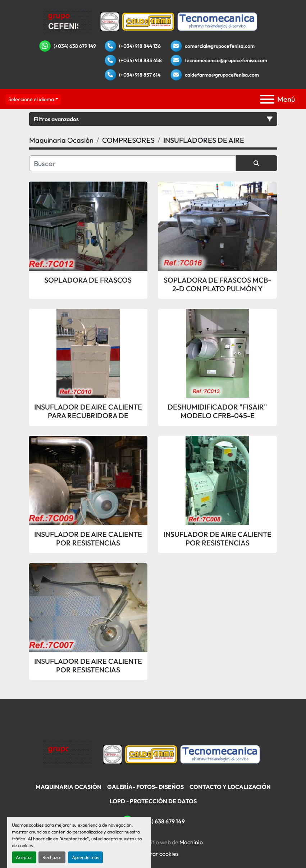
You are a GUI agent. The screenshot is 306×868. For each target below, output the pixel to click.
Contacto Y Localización (230, 787)
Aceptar (24, 857)
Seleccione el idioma (31, 99)
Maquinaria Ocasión (68, 787)
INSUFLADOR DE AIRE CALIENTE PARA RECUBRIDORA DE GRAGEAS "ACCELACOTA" (88, 411)
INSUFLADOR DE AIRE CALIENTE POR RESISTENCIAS (88, 539)
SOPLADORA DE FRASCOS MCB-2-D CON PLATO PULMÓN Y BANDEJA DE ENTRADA (217, 284)
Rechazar (52, 857)
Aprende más (85, 857)
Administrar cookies (153, 854)
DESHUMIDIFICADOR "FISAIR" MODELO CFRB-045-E (217, 411)
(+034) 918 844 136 (140, 46)
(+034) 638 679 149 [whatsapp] (75, 46)
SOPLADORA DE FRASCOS (88, 280)
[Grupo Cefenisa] (67, 754)
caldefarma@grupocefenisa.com (222, 75)
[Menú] (267, 99)
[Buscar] (133, 163)
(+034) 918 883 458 (140, 60)
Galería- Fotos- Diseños (145, 787)
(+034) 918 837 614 (140, 75)
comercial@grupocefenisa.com (220, 46)
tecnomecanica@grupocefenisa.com (226, 60)
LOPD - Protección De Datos (153, 801)
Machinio (191, 842)
